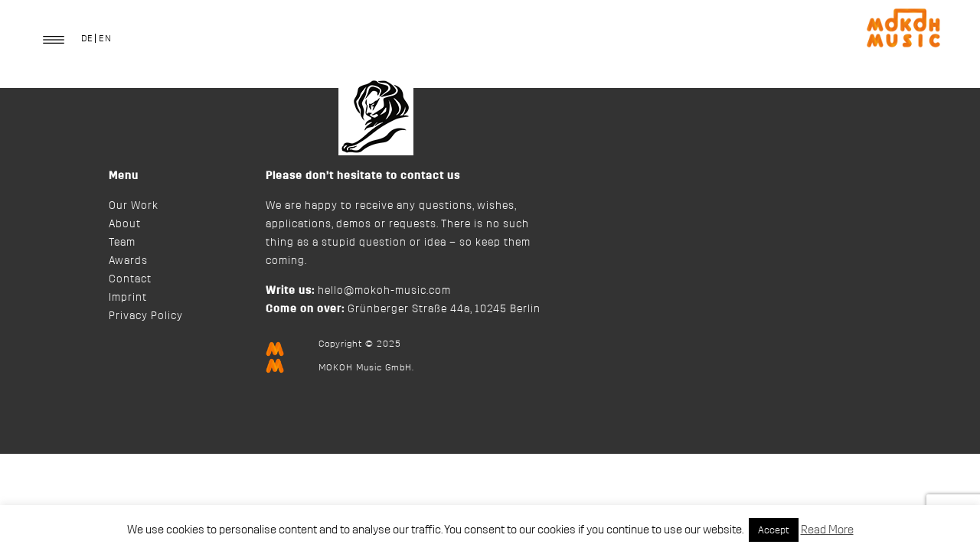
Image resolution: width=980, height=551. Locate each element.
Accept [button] (774, 530)
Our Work (134, 206)
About (125, 224)
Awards (128, 261)
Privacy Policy (146, 316)
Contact (130, 279)
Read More (827, 530)
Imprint (128, 298)
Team (122, 243)
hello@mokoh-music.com (384, 291)
